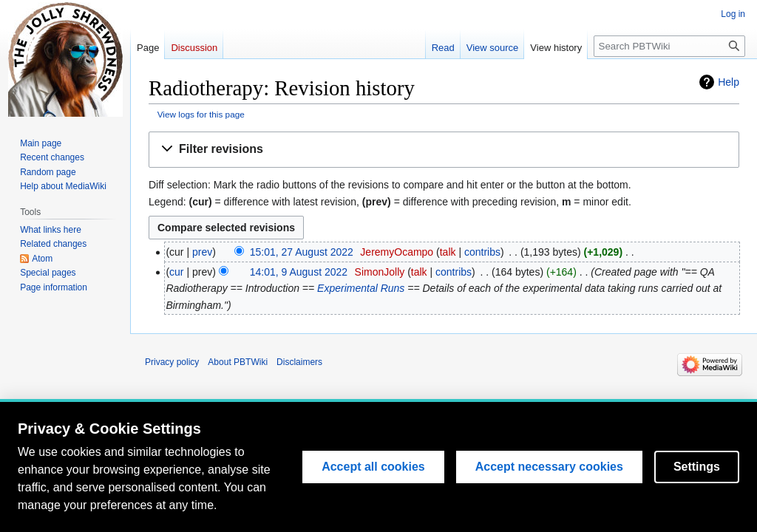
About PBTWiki (238, 362)
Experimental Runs (361, 288)
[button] (444, 150)
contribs (482, 252)
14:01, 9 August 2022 (299, 272)
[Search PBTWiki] (669, 46)
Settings (697, 467)
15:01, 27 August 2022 (302, 252)
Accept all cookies (373, 467)
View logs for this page (201, 114)
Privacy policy (172, 362)
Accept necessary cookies (549, 467)
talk (448, 252)
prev (202, 252)
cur (176, 272)
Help (729, 82)
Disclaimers (299, 362)
